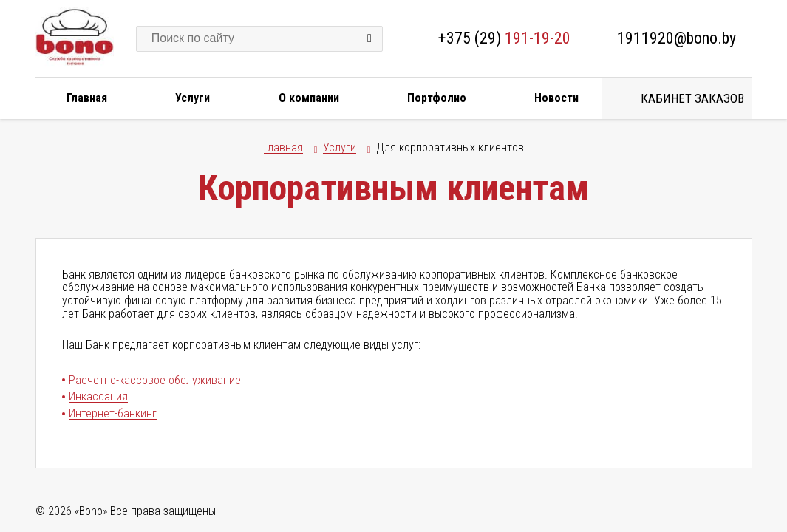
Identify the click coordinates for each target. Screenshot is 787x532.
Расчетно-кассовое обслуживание (155, 380)
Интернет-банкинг (113, 413)
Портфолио (437, 98)
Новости (556, 98)
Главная (87, 98)
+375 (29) (504, 38)
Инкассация (98, 396)
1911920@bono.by (677, 38)
